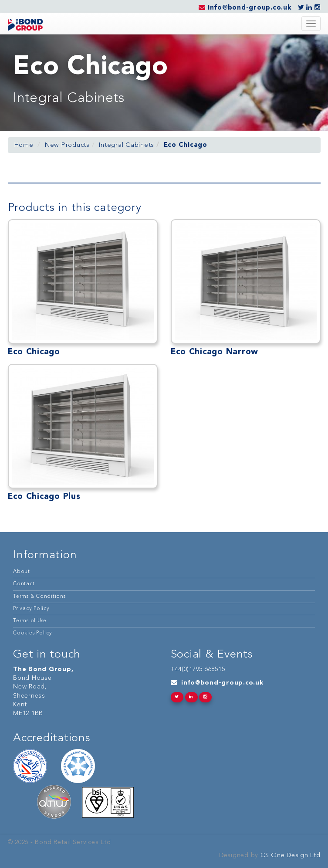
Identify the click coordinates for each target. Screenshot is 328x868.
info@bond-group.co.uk (222, 683)
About (22, 572)
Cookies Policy (33, 633)
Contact (24, 584)
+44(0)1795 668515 (198, 670)
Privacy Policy (31, 609)
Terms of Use (30, 621)
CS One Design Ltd (289, 856)
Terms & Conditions (39, 597)
